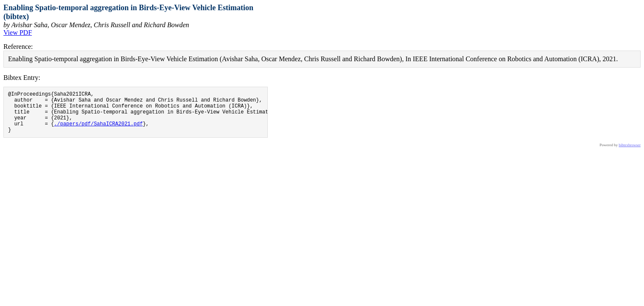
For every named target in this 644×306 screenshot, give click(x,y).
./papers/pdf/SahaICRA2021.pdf (98, 131)
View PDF (18, 33)
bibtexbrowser (630, 154)
